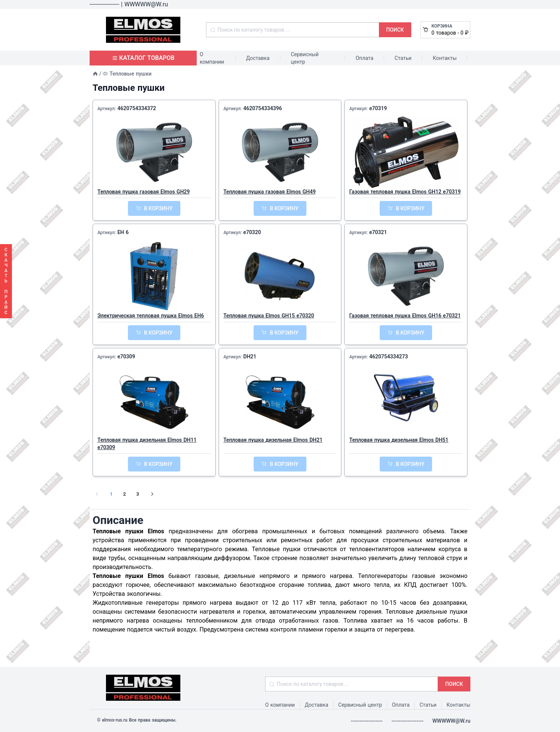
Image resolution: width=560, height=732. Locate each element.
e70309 (126, 357)
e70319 (378, 108)
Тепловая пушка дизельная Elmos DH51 (399, 440)
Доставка (258, 58)
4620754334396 (263, 108)
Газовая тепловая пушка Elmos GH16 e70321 (405, 316)
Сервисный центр (305, 58)
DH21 (250, 357)
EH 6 (123, 232)
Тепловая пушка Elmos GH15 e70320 (269, 316)
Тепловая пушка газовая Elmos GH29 (144, 192)
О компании (212, 58)
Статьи (403, 58)
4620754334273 (389, 357)
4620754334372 (137, 108)
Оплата (364, 58)
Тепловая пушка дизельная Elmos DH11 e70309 (147, 444)
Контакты (445, 58)
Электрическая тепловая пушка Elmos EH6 (151, 316)
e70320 (252, 232)
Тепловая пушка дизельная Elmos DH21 (273, 440)
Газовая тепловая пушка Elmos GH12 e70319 (405, 192)
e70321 (378, 232)
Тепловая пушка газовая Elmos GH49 (270, 192)
